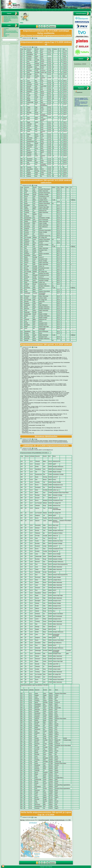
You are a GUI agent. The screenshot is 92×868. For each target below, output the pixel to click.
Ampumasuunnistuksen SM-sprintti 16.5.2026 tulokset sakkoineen (46, 181)
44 (47, 27)
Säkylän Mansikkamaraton (11, 17)
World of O (7, 35)
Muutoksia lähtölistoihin (46, 436)
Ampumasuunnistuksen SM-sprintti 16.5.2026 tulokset (46, 345)
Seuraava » (53, 27)
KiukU (5, 36)
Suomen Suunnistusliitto (10, 31)
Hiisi (36, 38)
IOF (5, 34)
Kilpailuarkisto (8, 20)
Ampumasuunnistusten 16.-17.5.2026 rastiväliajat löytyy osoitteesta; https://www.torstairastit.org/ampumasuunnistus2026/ (46, 33)
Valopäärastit (7, 19)
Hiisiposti (6, 22)
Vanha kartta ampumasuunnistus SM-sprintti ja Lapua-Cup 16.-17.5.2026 (46, 813)
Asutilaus (6, 29)
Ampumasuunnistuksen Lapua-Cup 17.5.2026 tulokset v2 (46, 43)
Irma (5, 30)
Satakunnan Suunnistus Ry (11, 32)
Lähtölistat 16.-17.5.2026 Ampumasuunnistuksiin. (46, 446)
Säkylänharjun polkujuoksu (11, 18)
